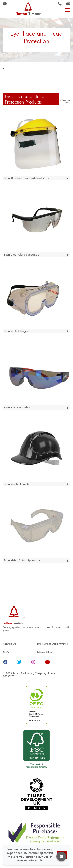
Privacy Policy (44, 653)
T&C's (6, 653)
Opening (5, 4)
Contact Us (9, 644)
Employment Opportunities (52, 644)
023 (60, 4)
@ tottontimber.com (68, 4)
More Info (36, 860)
